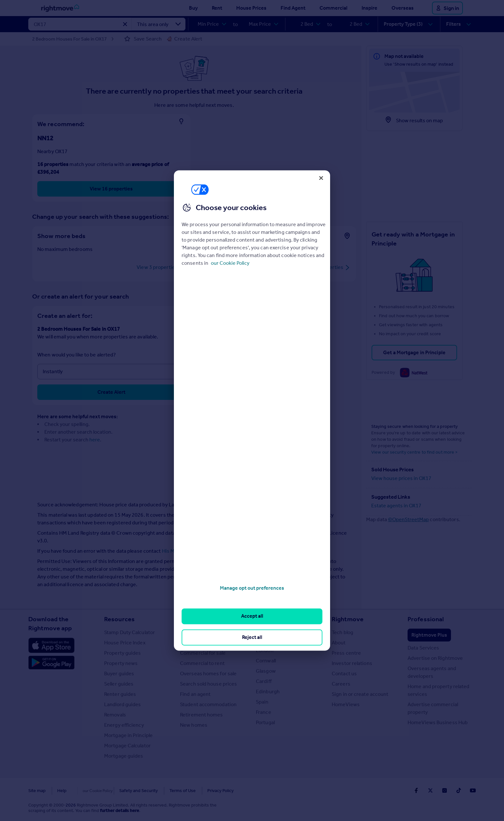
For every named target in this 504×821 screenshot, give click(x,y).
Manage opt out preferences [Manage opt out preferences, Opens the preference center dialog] (252, 588)
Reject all (252, 637)
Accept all (252, 616)
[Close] (321, 178)
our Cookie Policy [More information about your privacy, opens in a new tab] (230, 263)
